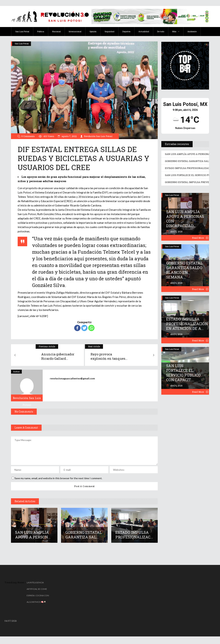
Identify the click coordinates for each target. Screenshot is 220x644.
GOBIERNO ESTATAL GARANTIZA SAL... (84, 535)
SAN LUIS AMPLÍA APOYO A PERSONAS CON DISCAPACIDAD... (185, 219)
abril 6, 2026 (176, 231)
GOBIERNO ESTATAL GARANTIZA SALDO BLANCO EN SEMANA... (184, 270)
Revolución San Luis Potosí (98, 136)
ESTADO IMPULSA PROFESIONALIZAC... (134, 535)
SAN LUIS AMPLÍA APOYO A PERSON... (33, 535)
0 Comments (28, 136)
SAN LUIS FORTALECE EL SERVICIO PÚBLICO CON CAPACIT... (183, 373)
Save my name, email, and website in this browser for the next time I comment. (58, 478)
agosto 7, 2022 (69, 136)
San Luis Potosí (22, 44)
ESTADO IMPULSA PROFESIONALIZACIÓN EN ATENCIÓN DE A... (187, 324)
